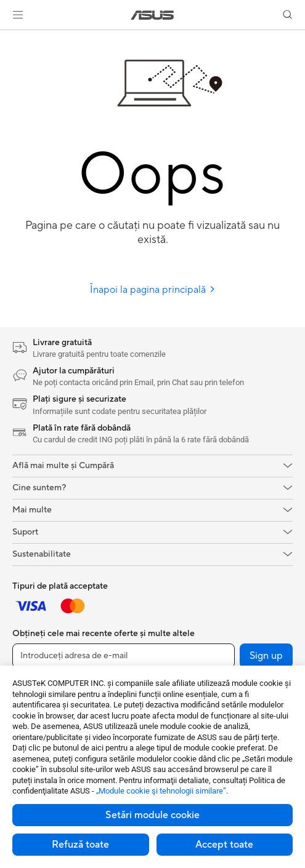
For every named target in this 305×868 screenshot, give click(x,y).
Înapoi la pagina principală (153, 290)
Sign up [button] (266, 656)
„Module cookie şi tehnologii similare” (161, 791)
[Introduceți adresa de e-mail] (124, 656)
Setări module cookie (152, 815)
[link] (152, 15)
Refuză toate (80, 845)
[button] (18, 15)
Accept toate (224, 845)
